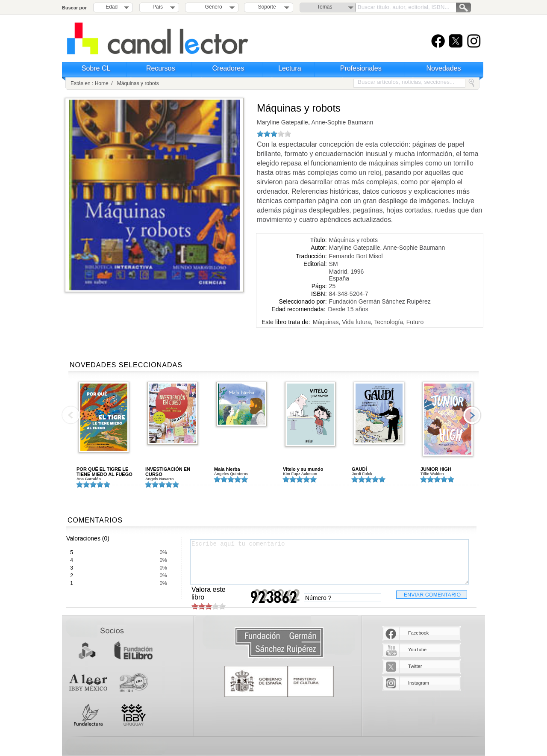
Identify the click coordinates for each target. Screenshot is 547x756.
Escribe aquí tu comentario (329, 562)
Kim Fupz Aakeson (300, 474)
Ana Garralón (89, 479)
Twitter (415, 666)
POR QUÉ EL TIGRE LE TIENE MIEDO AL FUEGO (104, 472)
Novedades (444, 68)
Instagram (419, 683)
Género (212, 7)
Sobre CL (96, 68)
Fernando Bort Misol (356, 256)
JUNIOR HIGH (436, 469)
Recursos (161, 68)
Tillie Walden (432, 474)
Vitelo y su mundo (303, 469)
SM (334, 264)
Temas (325, 7)
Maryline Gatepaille (282, 122)
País (158, 7)
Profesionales (361, 68)
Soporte (267, 7)
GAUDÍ (359, 469)
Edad (112, 7)
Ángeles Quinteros (231, 474)
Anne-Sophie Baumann (341, 122)
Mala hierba (227, 469)
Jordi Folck (362, 474)
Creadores (228, 68)
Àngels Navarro (160, 479)
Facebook (418, 633)
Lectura (290, 68)
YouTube (417, 650)
